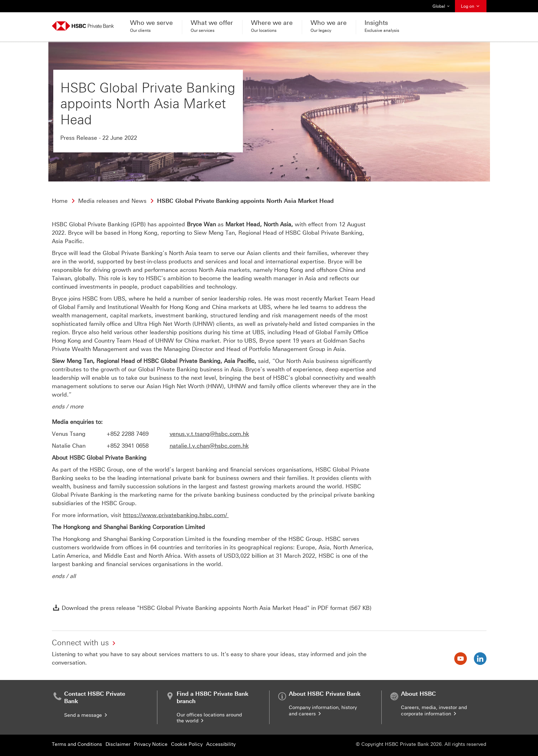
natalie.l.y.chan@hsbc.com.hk (209, 446)
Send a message (86, 715)
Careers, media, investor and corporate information (434, 711)
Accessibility (221, 744)
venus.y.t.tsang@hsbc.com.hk (209, 434)
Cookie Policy (187, 744)
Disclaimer (118, 744)
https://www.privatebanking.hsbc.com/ (176, 515)
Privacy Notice (151, 744)
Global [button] (441, 6)
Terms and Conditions (77, 744)
